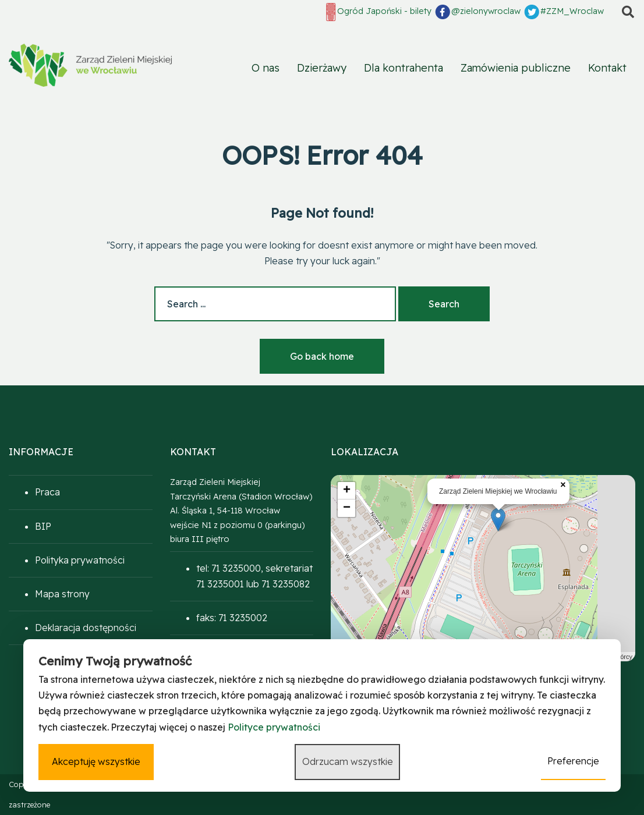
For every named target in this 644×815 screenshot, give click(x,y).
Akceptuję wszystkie (95, 762)
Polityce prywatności (274, 728)
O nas (266, 68)
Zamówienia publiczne (516, 68)
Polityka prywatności (80, 560)
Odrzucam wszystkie (348, 762)
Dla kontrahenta (404, 68)
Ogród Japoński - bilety (378, 12)
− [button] (347, 508)
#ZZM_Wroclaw (563, 12)
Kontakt (607, 68)
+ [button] (347, 491)
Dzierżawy (322, 68)
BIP (43, 526)
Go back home (322, 356)
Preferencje (574, 761)
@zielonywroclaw (477, 12)
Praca (47, 492)
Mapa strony (62, 594)
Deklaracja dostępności (86, 628)
